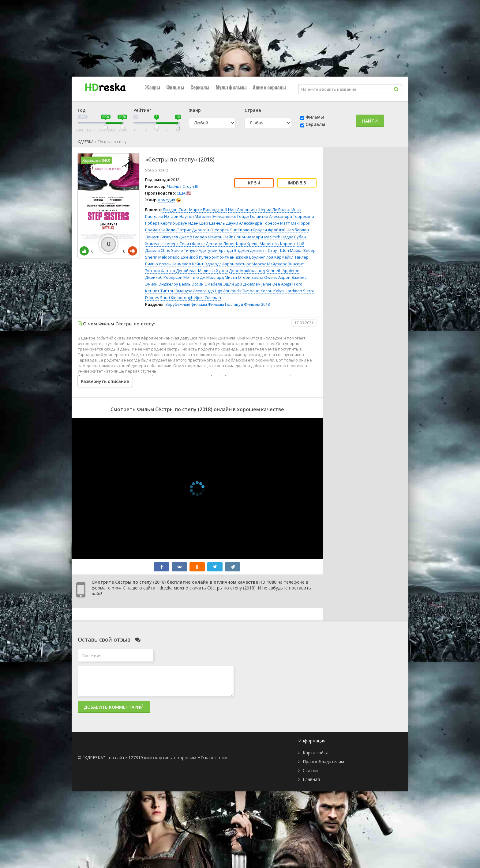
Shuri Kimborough (177, 298)
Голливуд (234, 304)
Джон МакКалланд (247, 271)
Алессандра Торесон (259, 223)
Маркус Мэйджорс (269, 264)
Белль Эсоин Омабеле (201, 284)
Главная (311, 779)
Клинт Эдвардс (207, 264)
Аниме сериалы (269, 87)
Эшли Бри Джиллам (242, 284)
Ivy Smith (272, 237)
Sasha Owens (264, 277)
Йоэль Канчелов (175, 264)
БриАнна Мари (249, 237)
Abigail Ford (292, 284)
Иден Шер (198, 223)
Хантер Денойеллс (179, 271)
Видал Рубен (294, 237)
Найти (370, 121)
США (181, 193)
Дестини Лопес (220, 244)
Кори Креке (247, 244)
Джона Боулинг (250, 257)
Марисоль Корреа (277, 244)
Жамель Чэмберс (162, 244)
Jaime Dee (271, 284)
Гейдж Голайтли (253, 216)
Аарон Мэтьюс (236, 264)
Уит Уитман (223, 257)
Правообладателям (323, 762)
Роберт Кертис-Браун (166, 223)
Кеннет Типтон (160, 291)
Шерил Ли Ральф (274, 210)
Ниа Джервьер (242, 210)
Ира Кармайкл (280, 257)
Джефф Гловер (193, 237)
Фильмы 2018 (257, 304)
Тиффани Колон (257, 291)
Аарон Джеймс (292, 277)
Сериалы (200, 87)
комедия (167, 200)
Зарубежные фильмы (186, 304)
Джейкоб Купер (196, 257)
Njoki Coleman (208, 298)
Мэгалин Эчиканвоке (216, 216)
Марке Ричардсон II (208, 210)
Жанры (153, 87)
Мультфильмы (231, 87)
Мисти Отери (238, 277)
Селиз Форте (192, 244)
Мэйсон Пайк (221, 237)
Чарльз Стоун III (182, 186)
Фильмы (175, 87)
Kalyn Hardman (288, 291)
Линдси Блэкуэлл (161, 237)
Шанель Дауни (224, 223)
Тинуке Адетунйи (201, 250)
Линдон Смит (175, 210)
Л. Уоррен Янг (223, 230)
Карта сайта (316, 753)
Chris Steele (172, 250)
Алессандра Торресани (292, 216)
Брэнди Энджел (234, 250)
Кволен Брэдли (252, 230)
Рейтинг (142, 110)
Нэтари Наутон (179, 216)
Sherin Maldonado (162, 257)
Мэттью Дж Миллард (204, 277)
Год (82, 110)
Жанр (195, 110)
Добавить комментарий (114, 707)
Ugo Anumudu (228, 291)
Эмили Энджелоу (162, 284)
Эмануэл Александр (195, 291)
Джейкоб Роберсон (164, 277)
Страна (253, 110)
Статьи (310, 770)
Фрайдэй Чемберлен (288, 230)
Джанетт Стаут (264, 250)
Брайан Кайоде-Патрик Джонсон (177, 230)
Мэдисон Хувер (213, 271)
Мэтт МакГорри (295, 223)
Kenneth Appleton (283, 271)
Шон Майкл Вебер (298, 250)
